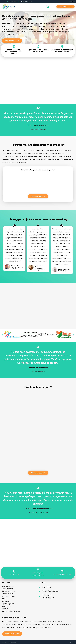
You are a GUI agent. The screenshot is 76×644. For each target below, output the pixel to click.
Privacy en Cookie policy (11, 611)
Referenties (7, 606)
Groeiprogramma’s (9, 591)
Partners (5, 601)
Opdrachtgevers (8, 604)
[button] (48, 7)
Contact (72, 1)
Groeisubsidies (8, 594)
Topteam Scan (8, 589)
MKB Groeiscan (8, 586)
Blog (4, 599)
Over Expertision (8, 596)
